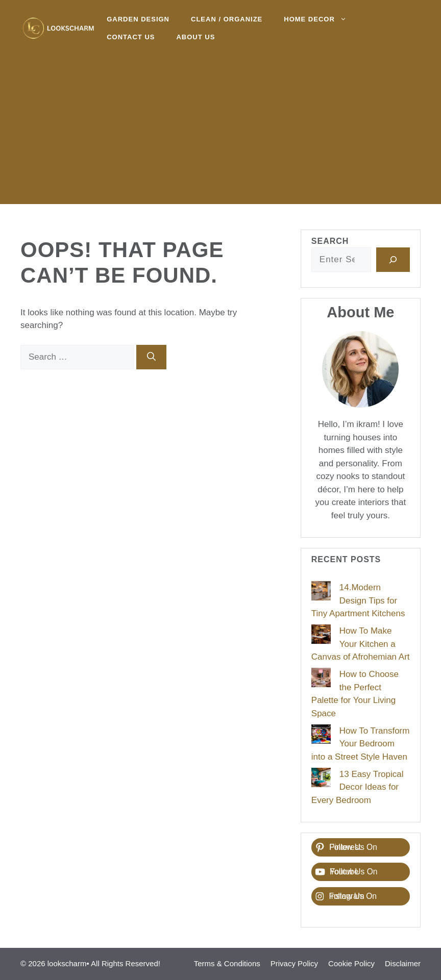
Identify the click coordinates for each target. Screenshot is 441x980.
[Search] (151, 357)
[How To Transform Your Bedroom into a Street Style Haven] (321, 736)
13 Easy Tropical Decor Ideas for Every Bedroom (358, 787)
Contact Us (131, 37)
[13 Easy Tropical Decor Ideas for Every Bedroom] (321, 780)
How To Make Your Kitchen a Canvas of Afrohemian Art (361, 644)
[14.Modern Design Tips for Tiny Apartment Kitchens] (321, 593)
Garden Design (138, 19)
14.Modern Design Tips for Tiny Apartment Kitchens (358, 600)
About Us (195, 37)
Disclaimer (403, 963)
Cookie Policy (351, 963)
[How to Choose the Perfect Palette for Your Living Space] (321, 680)
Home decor (320, 19)
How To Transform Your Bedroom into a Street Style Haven (361, 744)
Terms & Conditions (227, 963)
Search (330, 241)
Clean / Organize (227, 19)
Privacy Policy (294, 963)
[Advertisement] (220, 133)
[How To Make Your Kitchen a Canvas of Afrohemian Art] (321, 636)
